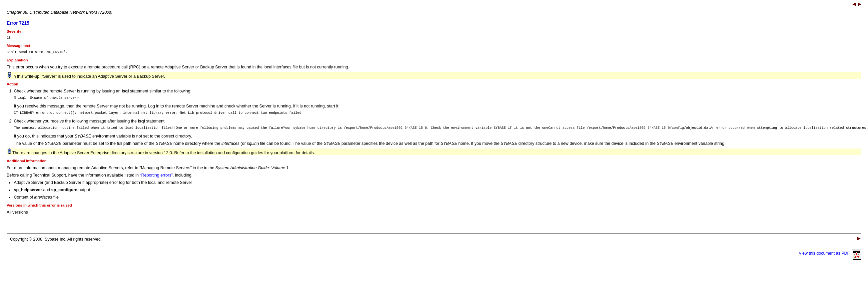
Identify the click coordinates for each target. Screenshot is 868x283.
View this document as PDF (830, 258)
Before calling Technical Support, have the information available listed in (73, 180)
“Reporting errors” (156, 180)
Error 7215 (18, 23)
